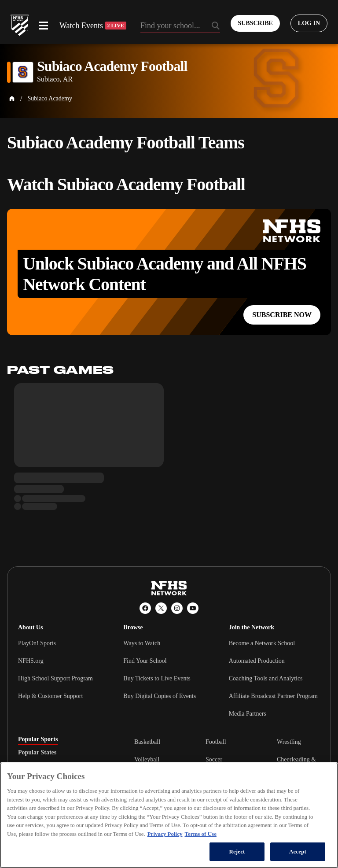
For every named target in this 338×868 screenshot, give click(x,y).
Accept (298, 851)
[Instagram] (177, 608)
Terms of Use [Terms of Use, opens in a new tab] (200, 834)
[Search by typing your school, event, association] (180, 26)
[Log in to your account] (309, 23)
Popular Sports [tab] (38, 739)
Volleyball (147, 759)
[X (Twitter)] (161, 608)
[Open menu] (44, 26)
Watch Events (93, 26)
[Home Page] (12, 99)
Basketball (147, 742)
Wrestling (289, 742)
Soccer (214, 759)
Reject (237, 851)
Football (216, 742)
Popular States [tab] (37, 753)
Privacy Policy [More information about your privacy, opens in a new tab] (165, 834)
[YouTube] (193, 608)
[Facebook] (145, 608)
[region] (169, 815)
